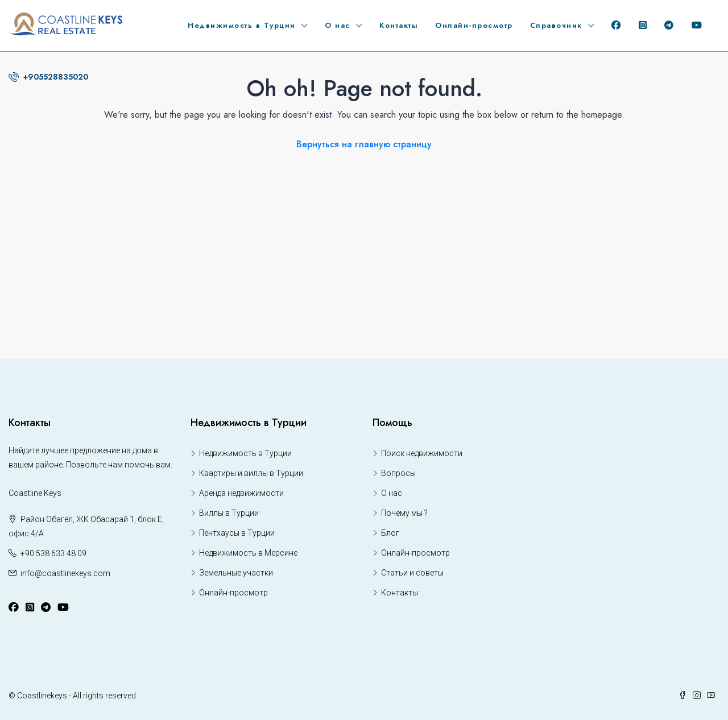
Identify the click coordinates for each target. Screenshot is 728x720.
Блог (390, 533)
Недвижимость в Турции (242, 25)
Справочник (556, 25)
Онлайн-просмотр (474, 25)
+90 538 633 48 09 (53, 553)
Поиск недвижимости (422, 453)
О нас (338, 25)
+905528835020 (48, 77)
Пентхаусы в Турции (237, 533)
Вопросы (398, 473)
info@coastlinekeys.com (65, 573)
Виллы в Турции (229, 513)
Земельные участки (236, 573)
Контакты (399, 25)
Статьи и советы (412, 573)
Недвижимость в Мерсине (248, 553)
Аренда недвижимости (241, 493)
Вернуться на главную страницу (364, 144)
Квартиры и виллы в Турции (251, 473)
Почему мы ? (404, 513)
